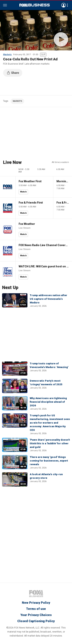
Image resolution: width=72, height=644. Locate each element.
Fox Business (35, 5)
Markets (7, 55)
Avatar (64, 5)
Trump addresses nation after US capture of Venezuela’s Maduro (48, 299)
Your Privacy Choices (36, 615)
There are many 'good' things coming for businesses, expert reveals (49, 461)
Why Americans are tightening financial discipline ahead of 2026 (48, 402)
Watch (23, 192)
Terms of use (36, 609)
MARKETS (17, 101)
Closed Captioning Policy (36, 621)
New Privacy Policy (36, 603)
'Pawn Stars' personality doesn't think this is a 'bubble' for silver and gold (50, 443)
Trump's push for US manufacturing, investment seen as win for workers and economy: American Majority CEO (50, 423)
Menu (5, 5)
